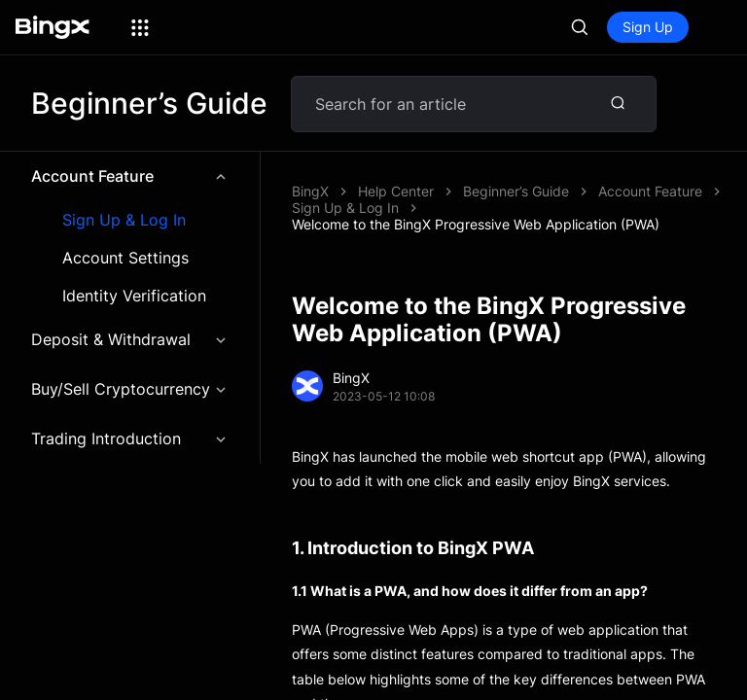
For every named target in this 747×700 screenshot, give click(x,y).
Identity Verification (134, 296)
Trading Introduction (130, 438)
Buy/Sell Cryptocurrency (130, 389)
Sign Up (648, 27)
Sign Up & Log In (124, 220)
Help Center (396, 191)
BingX (310, 191)
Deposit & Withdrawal (130, 339)
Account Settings (125, 258)
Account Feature (130, 176)
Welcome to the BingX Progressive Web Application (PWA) (476, 224)
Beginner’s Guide (516, 191)
